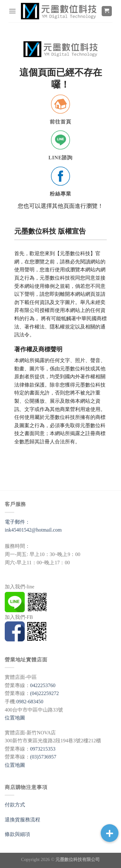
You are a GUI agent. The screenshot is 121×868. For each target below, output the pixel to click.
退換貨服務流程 (22, 820)
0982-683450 (30, 702)
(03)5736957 (43, 757)
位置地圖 (15, 718)
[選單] (12, 11)
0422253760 (43, 685)
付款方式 (15, 805)
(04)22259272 (45, 693)
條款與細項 (17, 834)
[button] (110, 833)
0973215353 (43, 749)
